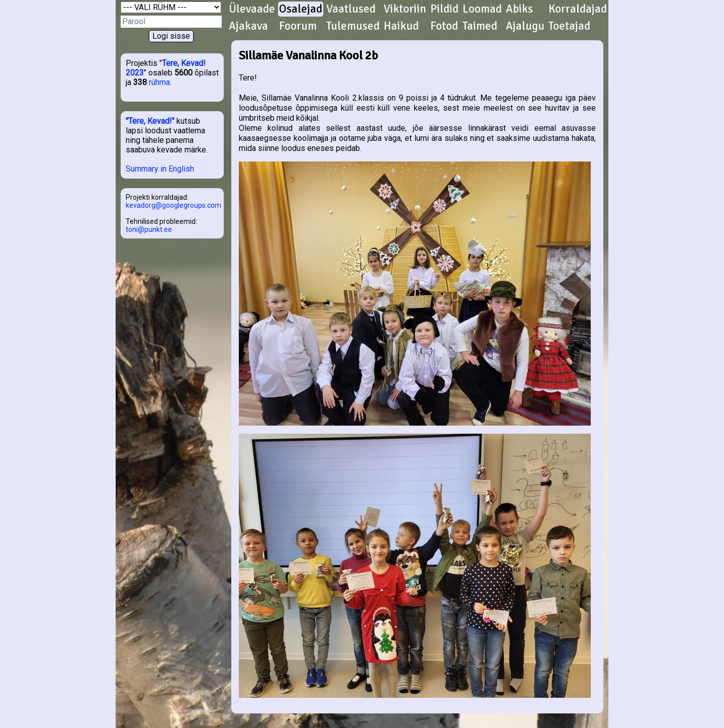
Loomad (482, 9)
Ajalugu (525, 26)
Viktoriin (405, 9)
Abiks (519, 9)
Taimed (480, 26)
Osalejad (301, 9)
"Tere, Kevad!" (150, 121)
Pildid (444, 9)
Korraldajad (578, 9)
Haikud (401, 26)
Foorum (298, 26)
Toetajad (569, 26)
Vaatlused (351, 9)
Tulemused (353, 26)
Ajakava (248, 26)
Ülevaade (252, 9)
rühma (159, 82)
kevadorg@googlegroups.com (173, 205)
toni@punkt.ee (149, 229)
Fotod (444, 26)
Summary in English (160, 169)
